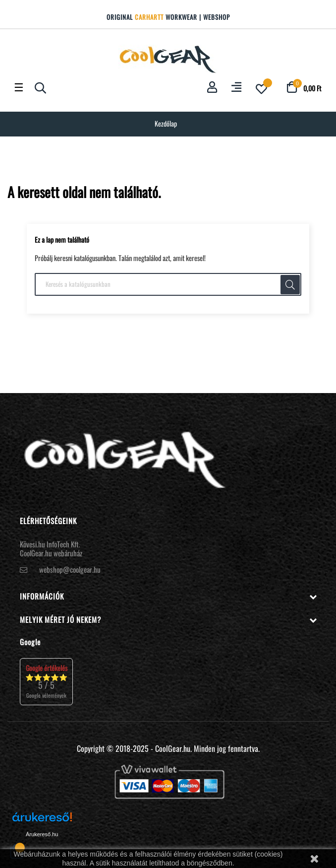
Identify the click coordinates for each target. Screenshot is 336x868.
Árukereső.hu (42, 834)
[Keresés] (168, 284)
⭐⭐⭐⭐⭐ (46, 681)
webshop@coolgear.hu (70, 569)
